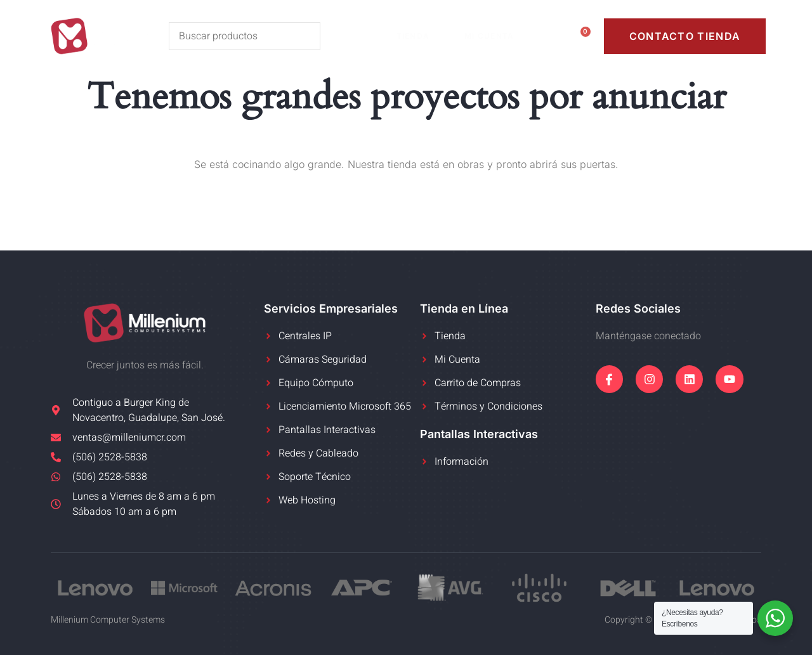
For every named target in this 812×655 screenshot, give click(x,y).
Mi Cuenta (496, 36)
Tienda (420, 36)
